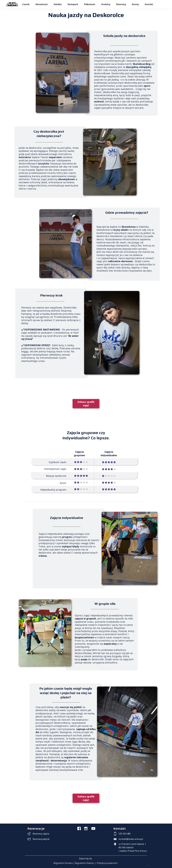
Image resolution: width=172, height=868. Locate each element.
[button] (64, 863)
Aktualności (42, 4)
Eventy (135, 4)
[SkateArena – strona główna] (12, 4)
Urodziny (106, 4)
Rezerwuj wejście (41, 839)
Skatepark (73, 4)
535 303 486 (125, 834)
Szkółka (58, 4)
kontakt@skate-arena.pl (131, 839)
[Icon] (79, 828)
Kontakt (149, 4)
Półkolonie (90, 4)
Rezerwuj (121, 4)
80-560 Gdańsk (126, 847)
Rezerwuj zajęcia (41, 834)
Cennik (26, 4)
